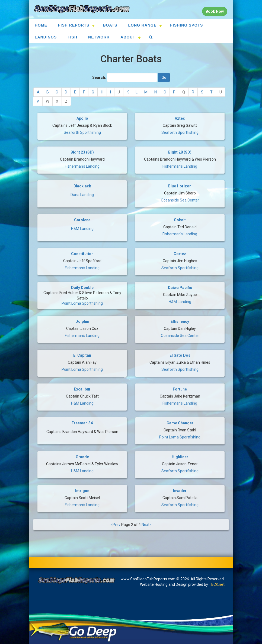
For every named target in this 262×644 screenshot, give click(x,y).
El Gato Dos (180, 355)
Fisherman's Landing (82, 166)
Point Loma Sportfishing (82, 303)
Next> (147, 525)
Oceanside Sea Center (180, 200)
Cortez (180, 254)
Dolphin (82, 321)
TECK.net (217, 584)
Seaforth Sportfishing (82, 132)
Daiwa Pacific (180, 288)
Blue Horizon (180, 186)
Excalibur (82, 389)
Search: (99, 77)
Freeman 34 (82, 423)
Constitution (82, 254)
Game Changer (180, 423)
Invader (180, 491)
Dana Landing (82, 195)
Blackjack (82, 186)
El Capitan (82, 355)
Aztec (180, 118)
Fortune (180, 389)
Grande (82, 457)
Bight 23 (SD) (82, 152)
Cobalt (180, 220)
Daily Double (82, 288)
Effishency (180, 321)
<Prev (115, 525)
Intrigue (82, 491)
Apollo (82, 118)
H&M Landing (82, 229)
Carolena (82, 220)
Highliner (180, 457)
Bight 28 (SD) (180, 152)
